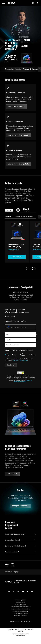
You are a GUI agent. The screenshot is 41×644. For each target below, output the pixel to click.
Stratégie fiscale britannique (21, 618)
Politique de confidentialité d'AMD (23, 385)
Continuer (11, 369)
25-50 (8, 358)
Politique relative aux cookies (20, 620)
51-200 (15, 358)
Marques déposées (20, 611)
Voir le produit (14, 253)
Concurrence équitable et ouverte (20, 615)
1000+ (33, 358)
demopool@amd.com (21, 364)
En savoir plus (13, 479)
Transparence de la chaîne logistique (20, 613)
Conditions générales (20, 606)
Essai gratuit (17, 260)
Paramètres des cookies (20, 622)
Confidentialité (21, 609)
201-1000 (23, 358)
